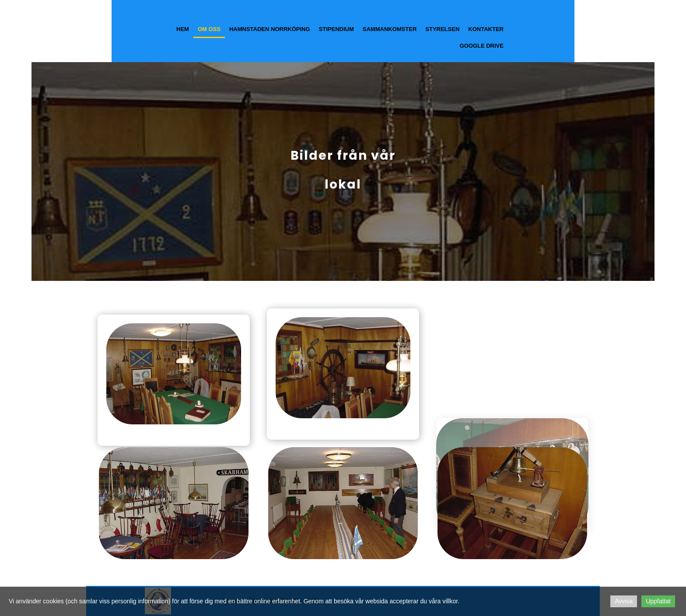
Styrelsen (442, 29)
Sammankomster (390, 29)
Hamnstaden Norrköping (270, 29)
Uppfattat (658, 601)
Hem (183, 29)
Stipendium (336, 29)
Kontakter (486, 29)
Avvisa (624, 601)
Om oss (209, 29)
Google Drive (482, 46)
